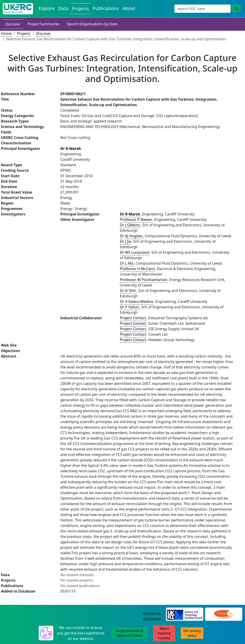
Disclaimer (152, 619)
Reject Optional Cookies (164, 633)
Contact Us (152, 613)
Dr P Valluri (129, 307)
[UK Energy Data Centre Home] (18, 9)
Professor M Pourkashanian (144, 280)
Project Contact (133, 318)
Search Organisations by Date (92, 24)
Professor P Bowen (136, 220)
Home (6, 33)
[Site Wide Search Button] (236, 8)
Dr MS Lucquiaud (135, 252)
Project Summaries (43, 24)
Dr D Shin (128, 291)
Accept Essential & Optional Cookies (129, 633)
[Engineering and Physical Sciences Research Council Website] (224, 614)
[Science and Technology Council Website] (185, 614)
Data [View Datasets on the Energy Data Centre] (63, 8)
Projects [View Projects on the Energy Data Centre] (80, 9)
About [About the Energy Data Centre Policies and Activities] (129, 8)
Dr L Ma (127, 263)
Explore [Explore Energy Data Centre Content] (46, 8)
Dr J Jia (125, 241)
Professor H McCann (137, 269)
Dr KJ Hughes (131, 236)
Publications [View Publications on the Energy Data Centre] (106, 8)
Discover (13, 24)
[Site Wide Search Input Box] (203, 9)
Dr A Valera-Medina (137, 302)
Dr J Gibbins (130, 225)
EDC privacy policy (192, 633)
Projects (24, 33)
